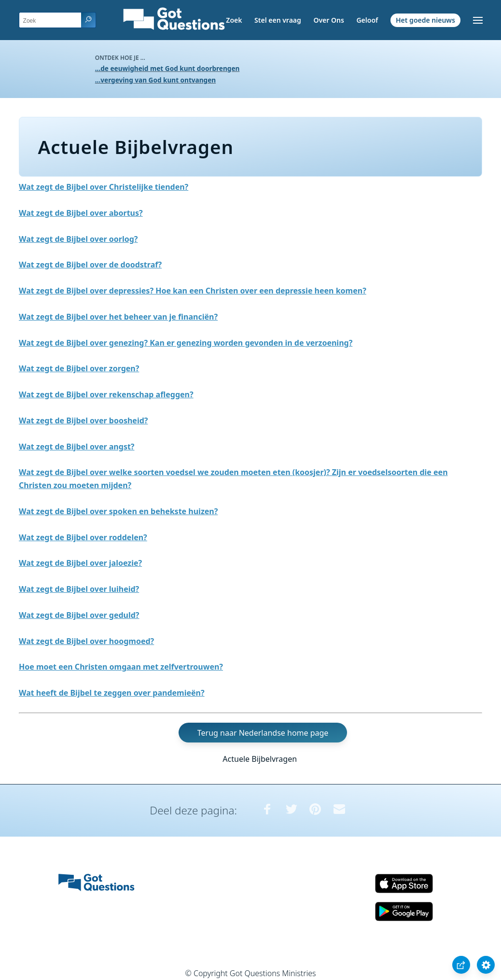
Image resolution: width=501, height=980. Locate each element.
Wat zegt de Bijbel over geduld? (79, 615)
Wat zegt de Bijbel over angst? (77, 447)
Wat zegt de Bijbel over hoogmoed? (86, 641)
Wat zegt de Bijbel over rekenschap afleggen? (106, 394)
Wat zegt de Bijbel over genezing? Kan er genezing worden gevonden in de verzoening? (186, 343)
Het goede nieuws (425, 20)
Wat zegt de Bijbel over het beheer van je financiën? (118, 317)
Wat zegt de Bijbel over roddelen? (83, 537)
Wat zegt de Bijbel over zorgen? (79, 368)
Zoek (234, 20)
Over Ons (328, 20)
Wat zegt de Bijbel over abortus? (81, 213)
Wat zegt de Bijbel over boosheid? (83, 420)
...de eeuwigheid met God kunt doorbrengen (167, 68)
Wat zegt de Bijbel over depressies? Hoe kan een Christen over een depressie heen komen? (193, 291)
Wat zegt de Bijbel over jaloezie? (80, 563)
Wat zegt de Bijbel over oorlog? (78, 239)
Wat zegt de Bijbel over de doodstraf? (90, 265)
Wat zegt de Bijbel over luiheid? (79, 589)
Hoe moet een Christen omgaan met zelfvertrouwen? (121, 667)
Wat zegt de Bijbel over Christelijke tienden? (104, 187)
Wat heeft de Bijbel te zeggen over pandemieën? (112, 693)
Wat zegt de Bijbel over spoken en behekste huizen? (118, 511)
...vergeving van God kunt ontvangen (155, 80)
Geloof (367, 20)
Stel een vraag (278, 20)
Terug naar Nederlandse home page (263, 733)
